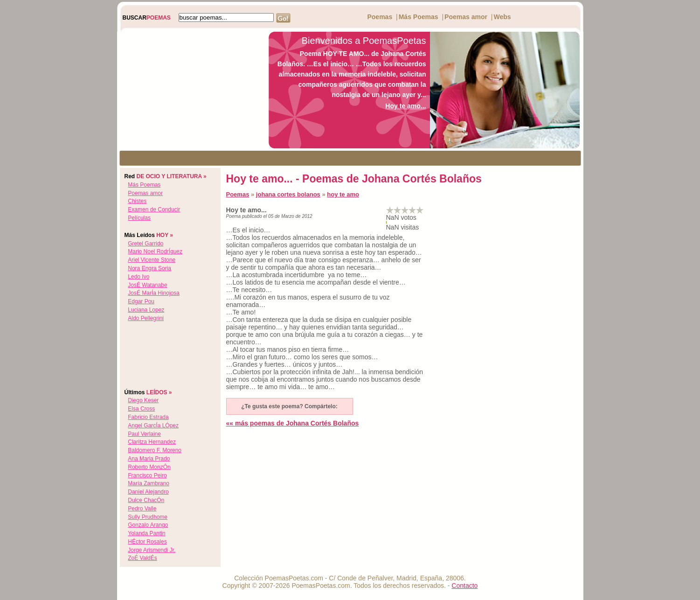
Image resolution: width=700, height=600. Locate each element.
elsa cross (141, 409)
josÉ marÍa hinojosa (154, 293)
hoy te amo (343, 194)
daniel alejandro (148, 492)
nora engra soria (149, 268)
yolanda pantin (146, 533)
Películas (139, 218)
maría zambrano (149, 483)
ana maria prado (149, 459)
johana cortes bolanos (288, 194)
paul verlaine (144, 434)
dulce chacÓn (146, 500)
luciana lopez (146, 310)
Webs (502, 17)
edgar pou (141, 301)
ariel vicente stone (152, 260)
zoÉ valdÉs (142, 558)
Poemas (380, 17)
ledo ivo (139, 277)
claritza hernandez (152, 442)
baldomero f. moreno (155, 450)
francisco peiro (147, 475)
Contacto (464, 586)
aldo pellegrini (146, 318)
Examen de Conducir (154, 209)
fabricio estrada (148, 417)
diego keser (143, 400)
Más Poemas (419, 17)
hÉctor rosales (147, 542)
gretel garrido (146, 244)
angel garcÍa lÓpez (153, 426)
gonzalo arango (148, 525)
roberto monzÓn (149, 467)
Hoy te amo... (405, 106)
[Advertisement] (190, 90)
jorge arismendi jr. (152, 550)
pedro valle (142, 509)
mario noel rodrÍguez (155, 251)
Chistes (137, 201)
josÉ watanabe (147, 285)
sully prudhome (148, 517)
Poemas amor (466, 17)
